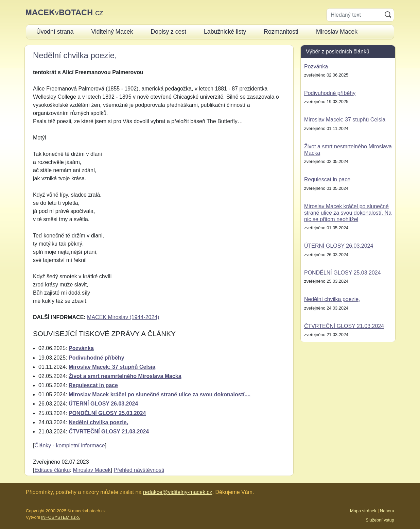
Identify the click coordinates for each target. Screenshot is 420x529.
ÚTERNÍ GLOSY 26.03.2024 (103, 404)
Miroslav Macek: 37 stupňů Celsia (112, 367)
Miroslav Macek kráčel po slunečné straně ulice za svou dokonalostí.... (160, 394)
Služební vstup (380, 520)
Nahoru (387, 511)
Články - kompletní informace (69, 445)
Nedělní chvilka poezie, (98, 422)
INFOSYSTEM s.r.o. (60, 517)
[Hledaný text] (354, 15)
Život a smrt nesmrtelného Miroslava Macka (125, 376)
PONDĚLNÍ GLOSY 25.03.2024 (107, 413)
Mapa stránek (363, 511)
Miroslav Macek (92, 470)
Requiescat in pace (93, 385)
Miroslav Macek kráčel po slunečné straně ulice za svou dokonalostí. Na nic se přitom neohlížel (348, 213)
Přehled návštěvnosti (139, 470)
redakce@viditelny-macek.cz (178, 492)
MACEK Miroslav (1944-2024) (123, 317)
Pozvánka (81, 348)
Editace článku (52, 470)
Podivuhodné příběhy (97, 358)
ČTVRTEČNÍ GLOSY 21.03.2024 (109, 432)
